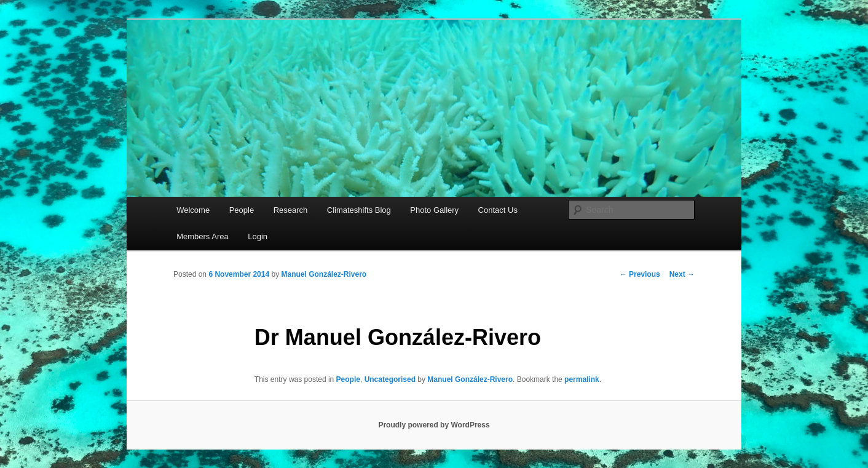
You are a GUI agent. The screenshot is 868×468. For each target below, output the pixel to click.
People (242, 210)
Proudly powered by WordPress (434, 425)
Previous (640, 274)
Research (291, 210)
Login (258, 236)
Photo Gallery (434, 210)
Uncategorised (390, 379)
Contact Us (498, 210)
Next (682, 274)
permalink (582, 379)
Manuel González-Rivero (324, 274)
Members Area (203, 236)
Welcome (193, 210)
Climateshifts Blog (359, 210)
